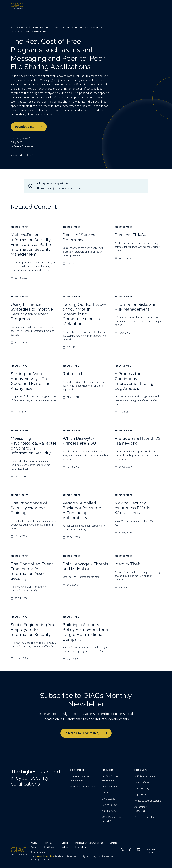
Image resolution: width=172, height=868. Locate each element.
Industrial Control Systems (148, 801)
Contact (113, 843)
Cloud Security (142, 789)
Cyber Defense (142, 782)
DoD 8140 (107, 793)
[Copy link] (37, 155)
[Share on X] (21, 155)
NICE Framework (110, 811)
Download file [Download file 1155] (29, 127)
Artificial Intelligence (145, 776)
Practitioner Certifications (82, 787)
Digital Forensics (143, 795)
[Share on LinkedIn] (26, 155)
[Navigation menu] (159, 6)
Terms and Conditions (44, 856)
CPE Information (110, 787)
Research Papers (19, 27)
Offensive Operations (145, 817)
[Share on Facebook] (32, 155)
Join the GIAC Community (86, 733)
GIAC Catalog (109, 799)
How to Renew (109, 805)
